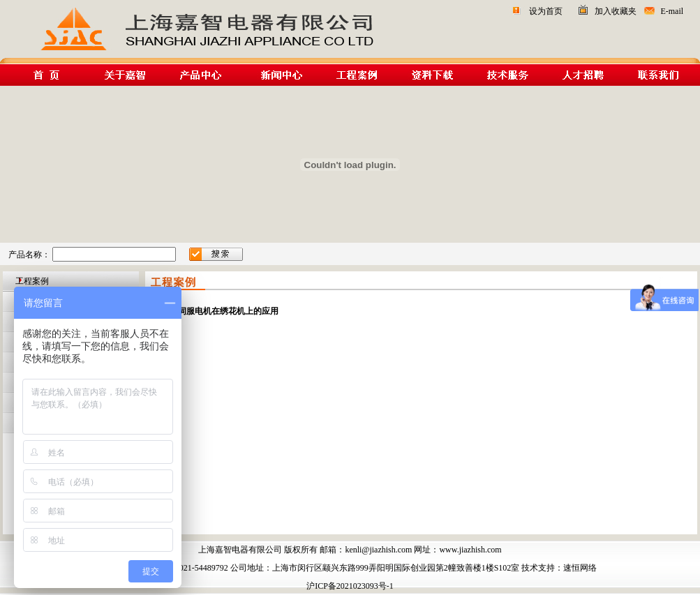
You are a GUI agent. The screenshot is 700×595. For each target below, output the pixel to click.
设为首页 (546, 11)
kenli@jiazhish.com (378, 550)
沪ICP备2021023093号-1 (350, 586)
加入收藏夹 (616, 11)
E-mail (672, 11)
